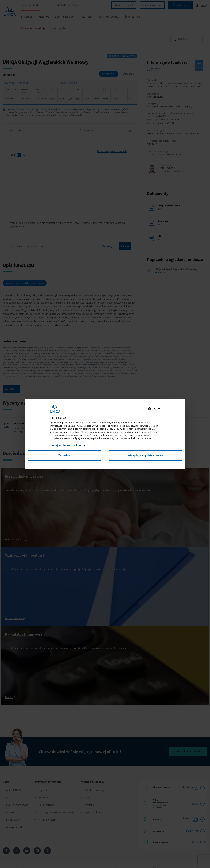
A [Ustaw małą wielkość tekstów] (154, 409)
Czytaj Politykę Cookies (66, 445)
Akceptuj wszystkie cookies (146, 455)
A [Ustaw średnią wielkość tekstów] (156, 409)
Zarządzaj (64, 455)
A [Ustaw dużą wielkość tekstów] (159, 409)
